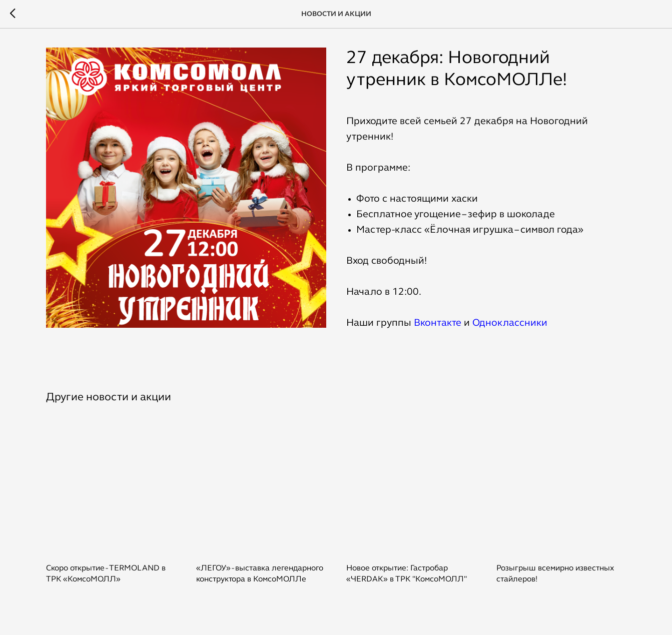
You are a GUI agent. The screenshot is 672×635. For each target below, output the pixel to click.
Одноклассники (510, 323)
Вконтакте (438, 323)
